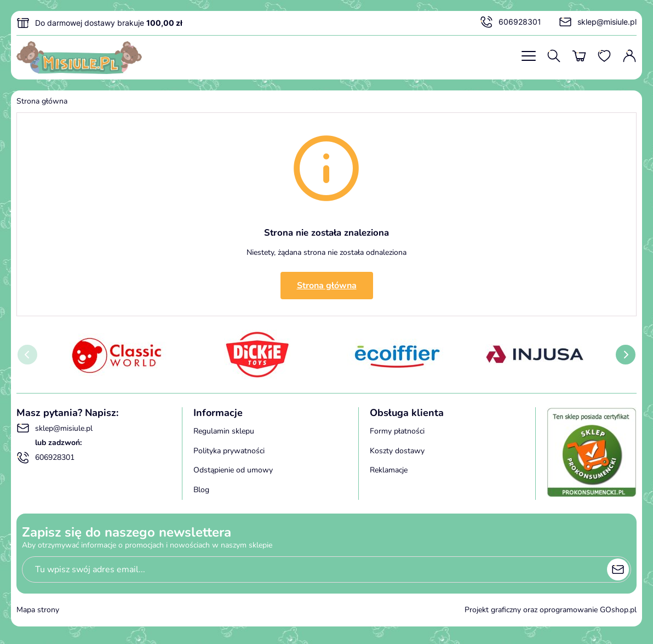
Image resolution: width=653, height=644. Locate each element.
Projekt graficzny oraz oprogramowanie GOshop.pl (551, 610)
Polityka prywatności (229, 451)
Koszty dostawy (397, 451)
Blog (201, 490)
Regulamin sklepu (224, 431)
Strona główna (42, 101)
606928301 (511, 22)
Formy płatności (397, 431)
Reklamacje (389, 470)
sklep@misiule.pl (598, 22)
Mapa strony (38, 610)
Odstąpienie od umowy (233, 470)
